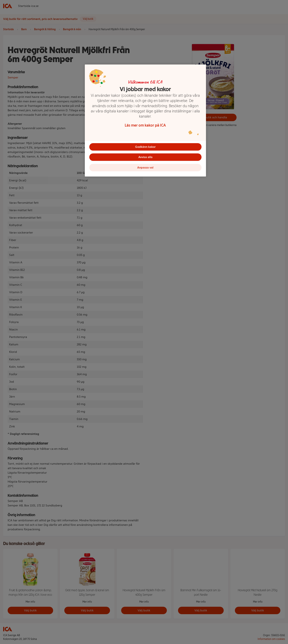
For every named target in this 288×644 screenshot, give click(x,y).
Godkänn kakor (145, 147)
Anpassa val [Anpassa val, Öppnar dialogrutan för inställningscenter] (145, 168)
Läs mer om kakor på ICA (145, 125)
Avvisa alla (145, 157)
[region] (145, 121)
